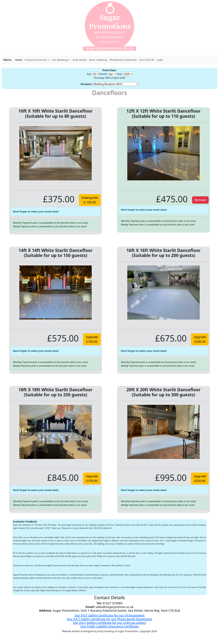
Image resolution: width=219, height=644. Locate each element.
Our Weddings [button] (60, 60)
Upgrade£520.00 (200, 478)
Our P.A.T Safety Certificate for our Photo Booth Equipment (109, 619)
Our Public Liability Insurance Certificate (109, 626)
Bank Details (80, 60)
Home (19, 60)
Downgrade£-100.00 (90, 200)
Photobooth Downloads (123, 60)
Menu (7, 60)
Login (160, 60)
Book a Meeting (98, 60)
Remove (200, 200)
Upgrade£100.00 (92, 339)
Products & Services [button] (36, 60)
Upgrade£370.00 (92, 478)
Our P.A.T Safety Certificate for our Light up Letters (109, 623)
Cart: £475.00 (147, 60)
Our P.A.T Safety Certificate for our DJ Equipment (109, 615)
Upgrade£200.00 (200, 339)
